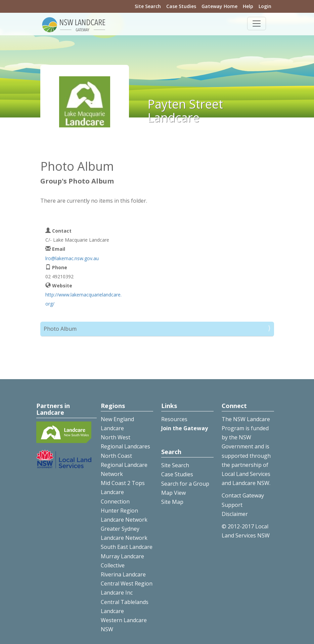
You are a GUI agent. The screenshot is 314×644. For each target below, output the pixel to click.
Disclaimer (235, 514)
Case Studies (181, 6)
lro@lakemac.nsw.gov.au (72, 258)
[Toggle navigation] (257, 24)
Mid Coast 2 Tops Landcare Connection (123, 492)
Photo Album (60, 329)
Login (265, 6)
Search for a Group (185, 484)
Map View (173, 493)
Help (248, 6)
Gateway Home (219, 6)
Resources (174, 419)
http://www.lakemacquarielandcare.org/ (83, 299)
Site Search (148, 6)
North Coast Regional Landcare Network (124, 465)
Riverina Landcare (123, 574)
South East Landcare (127, 547)
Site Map (172, 502)
